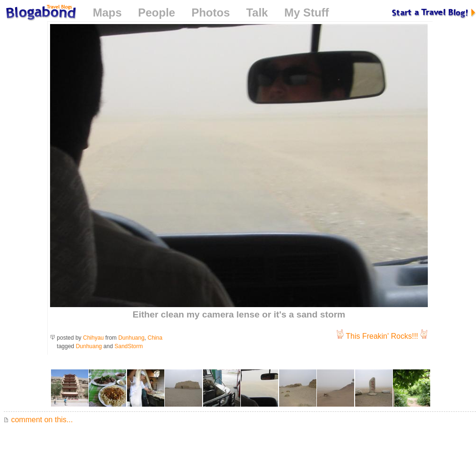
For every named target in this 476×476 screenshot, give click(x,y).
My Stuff (307, 13)
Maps (107, 13)
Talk (257, 13)
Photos (210, 13)
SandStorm (128, 346)
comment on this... (38, 420)
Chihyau (93, 338)
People (157, 13)
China (155, 338)
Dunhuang (131, 338)
